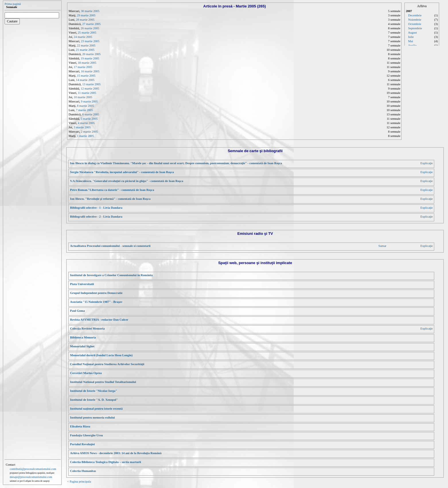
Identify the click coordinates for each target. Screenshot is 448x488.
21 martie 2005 (85, 50)
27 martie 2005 (92, 24)
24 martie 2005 (83, 37)
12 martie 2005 (90, 89)
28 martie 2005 (85, 20)
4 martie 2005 (86, 123)
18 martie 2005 (87, 63)
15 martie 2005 (86, 76)
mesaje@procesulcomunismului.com (31, 477)
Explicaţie (427, 163)
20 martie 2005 (92, 54)
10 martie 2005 (83, 97)
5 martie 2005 (89, 119)
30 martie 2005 (90, 11)
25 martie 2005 (87, 33)
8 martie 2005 (85, 106)
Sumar (382, 246)
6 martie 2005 (91, 114)
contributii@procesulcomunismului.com (33, 469)
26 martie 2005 (90, 28)
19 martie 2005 (90, 58)
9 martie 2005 (89, 101)
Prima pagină (13, 4)
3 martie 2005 (82, 127)
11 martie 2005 (87, 93)
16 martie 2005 (90, 71)
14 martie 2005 (85, 80)
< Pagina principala (79, 482)
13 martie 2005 (92, 84)
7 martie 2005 (84, 110)
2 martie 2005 (89, 132)
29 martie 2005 (86, 15)
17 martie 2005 (83, 67)
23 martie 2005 (90, 41)
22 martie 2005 (86, 45)
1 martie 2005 (85, 136)
